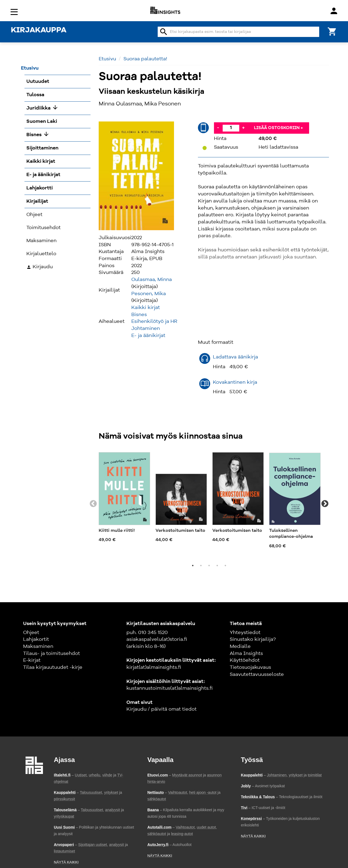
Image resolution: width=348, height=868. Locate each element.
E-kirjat (32, 660)
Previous (93, 504)
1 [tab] (193, 566)
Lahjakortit (36, 639)
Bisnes (139, 315)
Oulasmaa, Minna (152, 280)
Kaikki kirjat (146, 308)
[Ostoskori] (332, 31)
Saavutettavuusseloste (257, 675)
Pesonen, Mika (149, 294)
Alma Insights (246, 654)
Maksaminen (38, 647)
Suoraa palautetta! (145, 59)
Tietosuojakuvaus (250, 667)
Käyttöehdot (245, 660)
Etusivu (107, 59)
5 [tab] (225, 566)
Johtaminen (146, 329)
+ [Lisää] (243, 128)
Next (325, 504)
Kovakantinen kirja (235, 382)
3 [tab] (209, 566)
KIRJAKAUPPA (39, 30)
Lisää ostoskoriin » (278, 128)
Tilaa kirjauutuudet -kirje (53, 667)
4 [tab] (217, 566)
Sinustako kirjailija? (253, 639)
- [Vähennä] (218, 128)
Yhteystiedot (245, 633)
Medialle (240, 647)
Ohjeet (31, 633)
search (164, 32)
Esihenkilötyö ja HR (154, 321)
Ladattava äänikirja (235, 357)
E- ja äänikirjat (148, 336)
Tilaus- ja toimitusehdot (52, 654)
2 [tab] (201, 566)
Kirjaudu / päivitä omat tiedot (161, 709)
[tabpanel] (124, 498)
